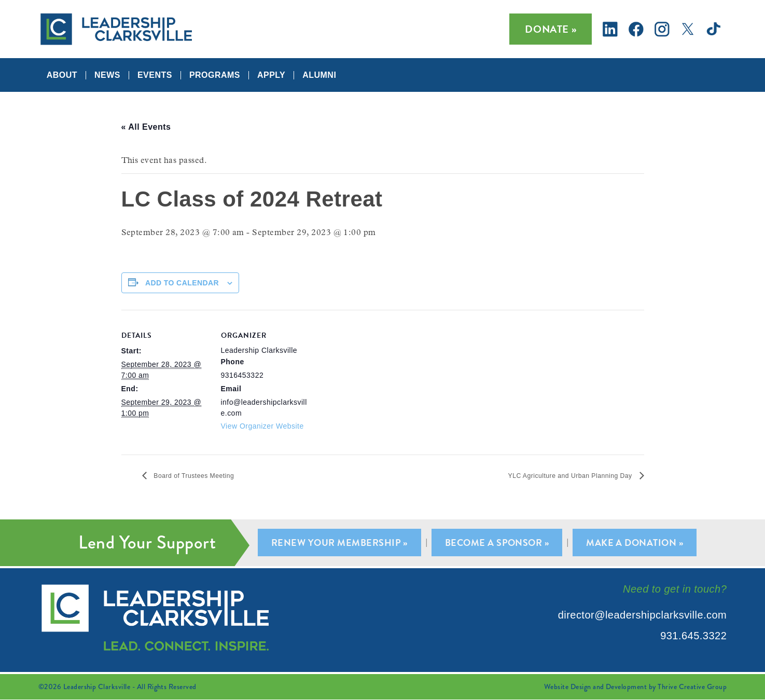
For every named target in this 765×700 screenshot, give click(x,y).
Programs (215, 75)
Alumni (319, 75)
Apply (271, 75)
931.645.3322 (693, 636)
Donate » (551, 29)
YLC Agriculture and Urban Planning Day (553, 476)
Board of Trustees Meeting (205, 476)
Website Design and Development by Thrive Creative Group (635, 687)
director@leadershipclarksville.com (643, 615)
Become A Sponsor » (498, 543)
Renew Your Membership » (337, 543)
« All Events (146, 127)
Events (155, 75)
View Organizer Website (262, 426)
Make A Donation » (638, 543)
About (62, 75)
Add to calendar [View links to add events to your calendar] (182, 283)
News (107, 75)
